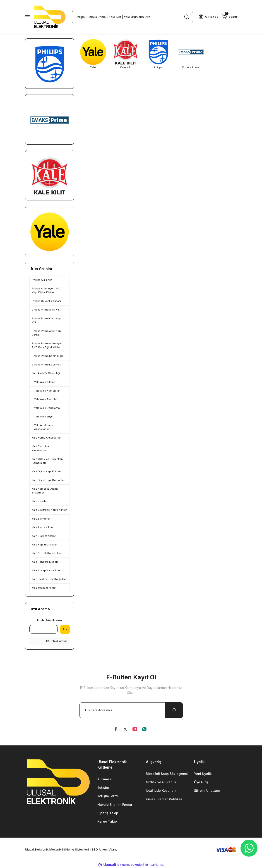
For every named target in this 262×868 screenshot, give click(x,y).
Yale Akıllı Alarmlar (46, 399)
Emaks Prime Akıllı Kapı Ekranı (47, 333)
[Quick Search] (43, 629)
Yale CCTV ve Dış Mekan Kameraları (47, 461)
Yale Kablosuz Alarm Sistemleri (45, 491)
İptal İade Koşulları (161, 791)
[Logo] (50, 17)
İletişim (103, 788)
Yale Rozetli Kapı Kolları (47, 553)
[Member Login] (208, 17)
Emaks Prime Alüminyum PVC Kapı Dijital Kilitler (48, 345)
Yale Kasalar (40, 501)
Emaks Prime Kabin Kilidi (48, 356)
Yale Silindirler (41, 519)
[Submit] (174, 710)
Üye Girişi (202, 782)
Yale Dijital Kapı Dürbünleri (49, 480)
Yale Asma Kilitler (43, 527)
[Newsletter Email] (131, 710)
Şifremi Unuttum (207, 791)
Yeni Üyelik (203, 774)
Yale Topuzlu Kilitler (44, 588)
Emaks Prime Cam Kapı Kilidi (47, 320)
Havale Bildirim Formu (115, 805)
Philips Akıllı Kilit (42, 280)
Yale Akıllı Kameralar (47, 391)
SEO (95, 850)
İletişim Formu (108, 796)
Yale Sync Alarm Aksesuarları (42, 448)
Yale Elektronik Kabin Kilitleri (50, 510)
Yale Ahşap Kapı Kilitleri (47, 570)
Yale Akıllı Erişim (44, 417)
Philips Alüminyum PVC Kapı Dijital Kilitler (47, 290)
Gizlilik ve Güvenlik (161, 782)
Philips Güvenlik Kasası (46, 301)
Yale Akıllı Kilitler (44, 382)
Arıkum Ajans (108, 850)
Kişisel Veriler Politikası (165, 799)
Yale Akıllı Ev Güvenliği (46, 373)
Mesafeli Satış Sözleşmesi (167, 774)
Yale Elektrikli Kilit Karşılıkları (50, 579)
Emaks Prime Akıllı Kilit (46, 310)
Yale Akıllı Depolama (47, 408)
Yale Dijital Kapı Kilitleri (46, 471)
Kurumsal (105, 779)
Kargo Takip (107, 822)
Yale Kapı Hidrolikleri (45, 545)
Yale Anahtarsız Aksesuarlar (44, 427)
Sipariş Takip (108, 813)
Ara (65, 629)
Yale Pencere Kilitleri (45, 562)
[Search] (132, 17)
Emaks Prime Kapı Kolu (47, 365)
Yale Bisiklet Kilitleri (44, 536)
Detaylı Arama (57, 641)
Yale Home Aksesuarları (47, 438)
